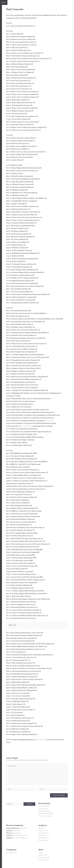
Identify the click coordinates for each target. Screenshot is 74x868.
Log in (41, 852)
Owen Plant (49, 420)
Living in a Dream (44, 811)
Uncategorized (11, 852)
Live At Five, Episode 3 (20, 835)
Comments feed (44, 857)
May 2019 (42, 828)
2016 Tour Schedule (45, 816)
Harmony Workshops (46, 813)
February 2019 (43, 830)
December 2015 (44, 838)
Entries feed (42, 855)
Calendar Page (41, 739)
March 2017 (43, 835)
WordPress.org (44, 860)
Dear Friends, (43, 809)
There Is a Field (44, 806)
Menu (4, 2)
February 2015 (43, 840)
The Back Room (27, 426)
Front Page (23, 828)
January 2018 (43, 833)
